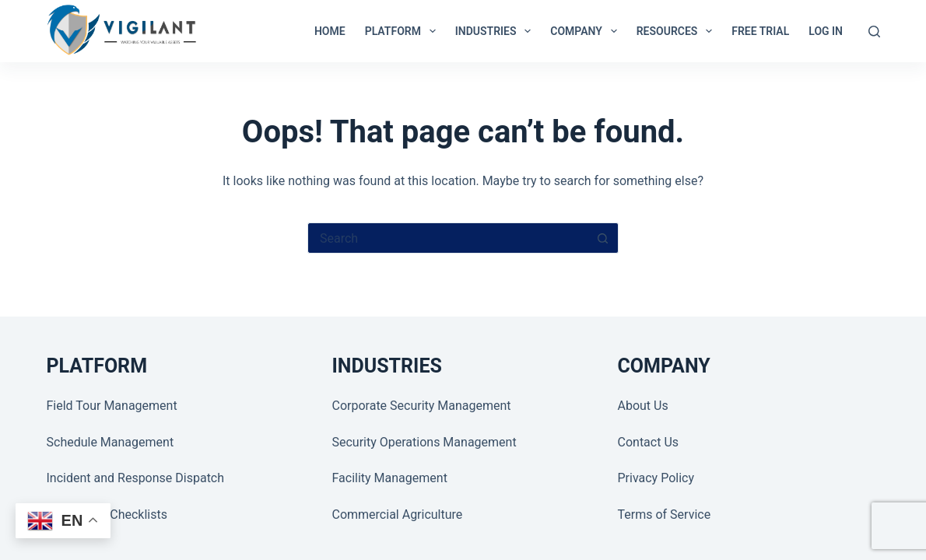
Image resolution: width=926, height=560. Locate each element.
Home (330, 31)
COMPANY (586, 31)
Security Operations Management (424, 442)
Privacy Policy (656, 478)
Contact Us (649, 442)
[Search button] (603, 238)
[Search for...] (447, 238)
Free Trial (760, 31)
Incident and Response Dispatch (136, 478)
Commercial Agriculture (398, 514)
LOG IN (826, 31)
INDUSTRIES (496, 31)
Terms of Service (665, 514)
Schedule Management (110, 442)
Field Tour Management (112, 406)
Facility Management (390, 478)
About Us (643, 406)
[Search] (874, 31)
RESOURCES (677, 31)
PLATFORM (403, 31)
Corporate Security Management (422, 406)
